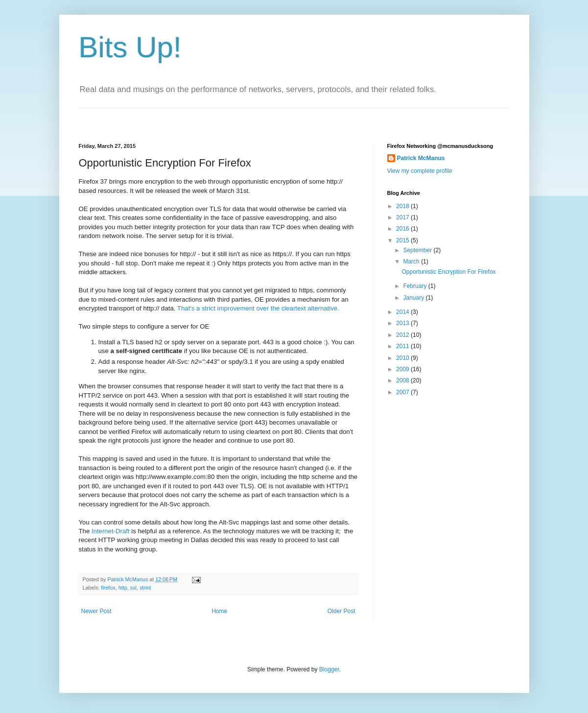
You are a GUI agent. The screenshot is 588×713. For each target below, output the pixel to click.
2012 (403, 335)
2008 (403, 380)
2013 (403, 323)
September (418, 250)
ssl (133, 588)
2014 (403, 312)
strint (145, 588)
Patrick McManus (421, 158)
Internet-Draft (111, 531)
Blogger (329, 669)
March (412, 261)
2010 (403, 358)
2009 (403, 369)
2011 (403, 346)
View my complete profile (420, 171)
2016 (403, 229)
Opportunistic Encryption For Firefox (448, 272)
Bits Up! (130, 47)
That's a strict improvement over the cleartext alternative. (258, 308)
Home (219, 611)
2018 (403, 206)
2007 (403, 392)
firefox (108, 588)
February (415, 286)
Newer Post (96, 611)
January (414, 298)
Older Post (341, 611)
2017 (403, 217)
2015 (403, 240)
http (123, 588)
